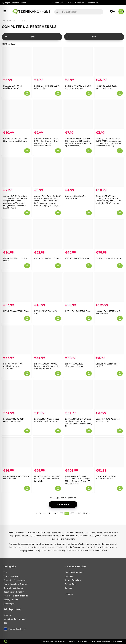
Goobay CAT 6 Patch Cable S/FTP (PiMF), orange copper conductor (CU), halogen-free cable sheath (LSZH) (109, 142)
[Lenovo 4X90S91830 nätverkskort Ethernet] (79, 340)
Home (4, 21)
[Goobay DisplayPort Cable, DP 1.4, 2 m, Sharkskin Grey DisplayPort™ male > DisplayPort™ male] (48, 115)
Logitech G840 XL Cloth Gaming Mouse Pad (14, 420)
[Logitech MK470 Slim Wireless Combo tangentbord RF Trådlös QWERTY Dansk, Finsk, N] (79, 395)
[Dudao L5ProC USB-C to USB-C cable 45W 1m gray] (79, 62)
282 (56, 513)
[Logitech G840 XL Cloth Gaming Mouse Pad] (17, 395)
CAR (5, 572)
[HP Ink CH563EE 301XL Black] (109, 234)
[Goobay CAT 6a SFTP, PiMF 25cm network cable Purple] (17, 115)
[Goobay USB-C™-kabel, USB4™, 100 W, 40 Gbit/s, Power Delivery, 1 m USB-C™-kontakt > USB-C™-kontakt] (109, 172)
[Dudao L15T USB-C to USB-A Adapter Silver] (48, 62)
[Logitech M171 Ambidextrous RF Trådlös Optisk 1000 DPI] (48, 395)
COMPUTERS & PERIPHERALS (19, 21)
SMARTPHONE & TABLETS (13, 588)
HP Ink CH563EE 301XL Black (109, 258)
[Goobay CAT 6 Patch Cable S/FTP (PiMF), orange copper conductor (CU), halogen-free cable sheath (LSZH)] (109, 115)
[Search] (79, 12)
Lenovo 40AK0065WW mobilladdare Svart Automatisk (13, 366)
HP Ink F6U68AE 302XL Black (16, 311)
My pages (6, 3)
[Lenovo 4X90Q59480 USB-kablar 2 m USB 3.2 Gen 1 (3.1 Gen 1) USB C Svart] (48, 340)
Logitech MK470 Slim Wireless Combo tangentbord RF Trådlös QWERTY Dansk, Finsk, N (78, 422)
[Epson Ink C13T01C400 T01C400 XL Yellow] (109, 452)
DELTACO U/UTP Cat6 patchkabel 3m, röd (13, 87)
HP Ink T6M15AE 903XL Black (78, 311)
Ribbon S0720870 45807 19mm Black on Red (107, 87)
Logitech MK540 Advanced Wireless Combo (108, 420)
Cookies (69, 588)
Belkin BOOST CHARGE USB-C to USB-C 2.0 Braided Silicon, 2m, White (47, 479)
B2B (6, 623)
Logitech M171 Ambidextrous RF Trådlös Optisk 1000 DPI (47, 420)
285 (72, 513)
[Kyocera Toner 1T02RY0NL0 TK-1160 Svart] (109, 287)
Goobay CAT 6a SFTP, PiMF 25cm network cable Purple (15, 140)
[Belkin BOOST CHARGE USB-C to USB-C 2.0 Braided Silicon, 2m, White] (48, 452)
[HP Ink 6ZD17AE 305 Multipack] (48, 234)
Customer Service (18, 3)
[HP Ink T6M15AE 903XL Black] (79, 287)
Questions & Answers (74, 572)
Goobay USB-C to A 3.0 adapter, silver (75, 197)
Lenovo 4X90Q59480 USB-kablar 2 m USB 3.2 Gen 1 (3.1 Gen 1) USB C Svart (47, 366)
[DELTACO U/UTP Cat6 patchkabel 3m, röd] (17, 62)
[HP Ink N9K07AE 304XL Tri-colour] (48, 287)
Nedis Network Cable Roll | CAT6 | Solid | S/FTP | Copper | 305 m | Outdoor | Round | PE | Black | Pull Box (78, 480)
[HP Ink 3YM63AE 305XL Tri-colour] (17, 234)
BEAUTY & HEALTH (11, 600)
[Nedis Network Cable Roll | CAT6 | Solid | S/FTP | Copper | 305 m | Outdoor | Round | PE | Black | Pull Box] (79, 452)
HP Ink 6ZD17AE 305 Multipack (48, 258)
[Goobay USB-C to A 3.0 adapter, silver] (79, 172)
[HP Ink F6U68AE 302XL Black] (17, 287)
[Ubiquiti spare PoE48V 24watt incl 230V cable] (17, 452)
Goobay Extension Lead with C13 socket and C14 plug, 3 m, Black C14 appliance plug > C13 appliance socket (78, 142)
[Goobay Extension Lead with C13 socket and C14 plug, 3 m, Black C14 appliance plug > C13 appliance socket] (79, 115)
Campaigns (9, 604)
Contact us (70, 576)
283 (61, 513)
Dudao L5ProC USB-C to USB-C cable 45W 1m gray (78, 87)
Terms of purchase (73, 580)
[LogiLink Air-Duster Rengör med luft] (109, 340)
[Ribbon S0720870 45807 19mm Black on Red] (109, 62)
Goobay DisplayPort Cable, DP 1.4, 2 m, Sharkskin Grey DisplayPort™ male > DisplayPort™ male (46, 142)
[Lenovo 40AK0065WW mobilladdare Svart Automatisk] (17, 340)
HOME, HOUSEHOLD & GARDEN (16, 584)
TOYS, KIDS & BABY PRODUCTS (16, 596)
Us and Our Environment (15, 619)
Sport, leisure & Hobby (14, 592)
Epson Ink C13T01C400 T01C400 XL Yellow (106, 478)
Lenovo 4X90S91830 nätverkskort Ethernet (75, 365)
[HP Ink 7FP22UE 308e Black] (79, 234)
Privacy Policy (71, 584)
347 (80, 513)
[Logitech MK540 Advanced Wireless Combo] (109, 395)
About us (8, 615)
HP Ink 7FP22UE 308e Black (77, 258)
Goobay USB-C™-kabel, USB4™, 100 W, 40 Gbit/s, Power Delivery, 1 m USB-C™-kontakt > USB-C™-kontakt (109, 200)
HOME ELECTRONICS (11, 576)
